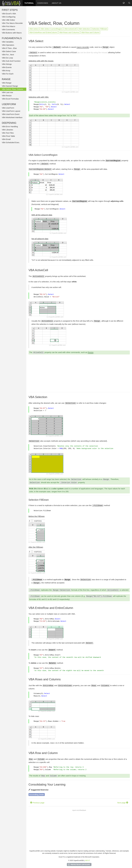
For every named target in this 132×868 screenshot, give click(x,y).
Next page (123, 803)
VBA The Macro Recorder (12, 23)
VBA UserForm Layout (11, 111)
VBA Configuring (9, 17)
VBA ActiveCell (70, 29)
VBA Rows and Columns (69, 32)
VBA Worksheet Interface (12, 117)
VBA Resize (7, 96)
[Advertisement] (79, 14)
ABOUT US (56, 3)
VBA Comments (8, 30)
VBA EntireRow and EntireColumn (43, 32)
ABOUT (87, 861)
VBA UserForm (8, 108)
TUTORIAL (29, 3)
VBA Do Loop (7, 58)
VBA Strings (7, 64)
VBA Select (34, 29)
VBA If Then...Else (9, 48)
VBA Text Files (8, 133)
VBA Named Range (10, 86)
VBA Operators (8, 45)
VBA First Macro (8, 26)
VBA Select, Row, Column (12, 89)
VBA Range (7, 83)
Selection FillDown (100, 29)
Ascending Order (37, 795)
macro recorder (83, 47)
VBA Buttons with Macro (12, 33)
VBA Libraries (7, 130)
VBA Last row (7, 92)
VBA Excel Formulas (10, 99)
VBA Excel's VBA (9, 14)
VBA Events (7, 67)
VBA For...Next (8, 55)
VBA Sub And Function (11, 61)
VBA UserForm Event (11, 114)
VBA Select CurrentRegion (51, 29)
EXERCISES (43, 3)
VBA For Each (8, 74)
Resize (91, 352)
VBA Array (6, 71)
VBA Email (6, 139)
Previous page (37, 803)
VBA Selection (84, 29)
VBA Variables (8, 42)
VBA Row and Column (90, 32)
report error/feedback (79, 810)
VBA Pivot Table (8, 136)
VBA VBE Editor (8, 20)
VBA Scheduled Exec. (11, 142)
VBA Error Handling (10, 126)
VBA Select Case (9, 51)
